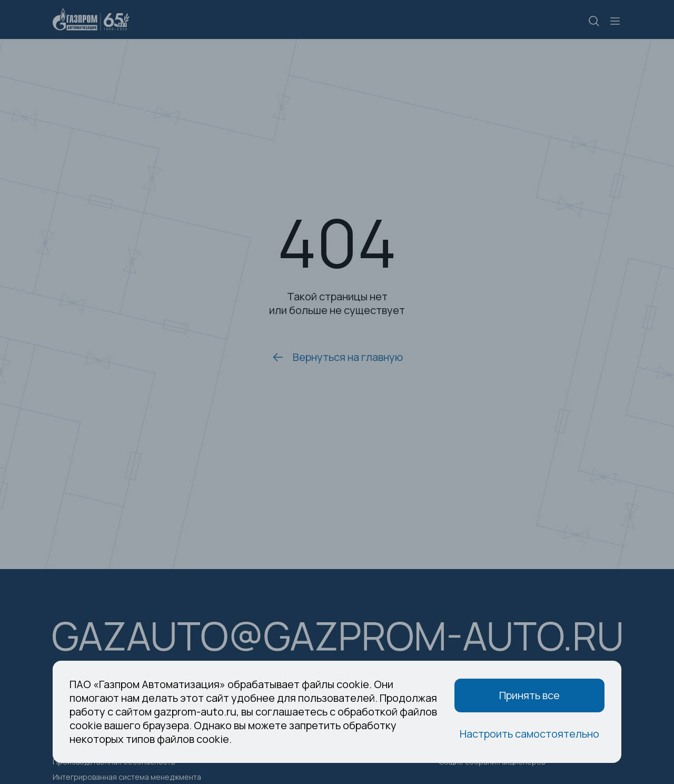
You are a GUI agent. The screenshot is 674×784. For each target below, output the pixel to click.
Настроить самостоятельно (529, 734)
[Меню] (615, 21)
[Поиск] (594, 22)
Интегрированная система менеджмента (127, 777)
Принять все (529, 695)
